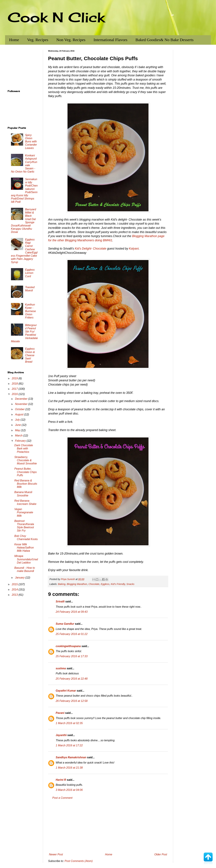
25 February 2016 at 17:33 (72, 656)
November (22, 404)
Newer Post (56, 854)
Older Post (161, 854)
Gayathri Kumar (66, 691)
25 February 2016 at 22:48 (72, 679)
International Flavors (110, 40)
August (20, 414)
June (18, 425)
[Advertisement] (108, 826)
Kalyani (134, 249)
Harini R (61, 780)
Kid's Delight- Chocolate (91, 249)
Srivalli (60, 601)
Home (14, 40)
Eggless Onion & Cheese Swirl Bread (30, 355)
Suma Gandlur (65, 624)
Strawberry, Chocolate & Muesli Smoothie (26, 460)
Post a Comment (62, 798)
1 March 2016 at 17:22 (69, 745)
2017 (15, 389)
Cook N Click (56, 17)
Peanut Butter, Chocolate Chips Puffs (25, 472)
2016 (15, 394)
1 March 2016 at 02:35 (69, 723)
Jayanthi (61, 735)
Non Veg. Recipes (71, 40)
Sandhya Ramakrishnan (71, 757)
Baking (62, 584)
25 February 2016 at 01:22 (72, 634)
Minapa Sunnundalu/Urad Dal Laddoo (26, 559)
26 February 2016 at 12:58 (72, 701)
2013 (15, 595)
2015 (15, 584)
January (20, 578)
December (22, 399)
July (18, 420)
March (19, 436)
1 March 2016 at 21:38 (69, 768)
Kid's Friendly (118, 584)
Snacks (130, 584)
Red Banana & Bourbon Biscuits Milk (26, 484)
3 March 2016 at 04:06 (69, 790)
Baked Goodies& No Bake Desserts (165, 40)
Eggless (105, 584)
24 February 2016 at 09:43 (72, 612)
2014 (15, 590)
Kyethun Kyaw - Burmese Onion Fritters (30, 311)
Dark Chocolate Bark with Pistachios (24, 448)
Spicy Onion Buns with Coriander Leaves (31, 142)
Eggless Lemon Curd (30, 273)
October (20, 409)
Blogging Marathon (77, 584)
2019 (15, 378)
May (18, 430)
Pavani (60, 713)
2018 (15, 384)
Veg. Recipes (38, 40)
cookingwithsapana (68, 646)
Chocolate (94, 584)
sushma (61, 668)
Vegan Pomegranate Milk (24, 512)
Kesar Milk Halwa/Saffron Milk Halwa (24, 548)
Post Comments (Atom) (79, 861)
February (21, 441)
